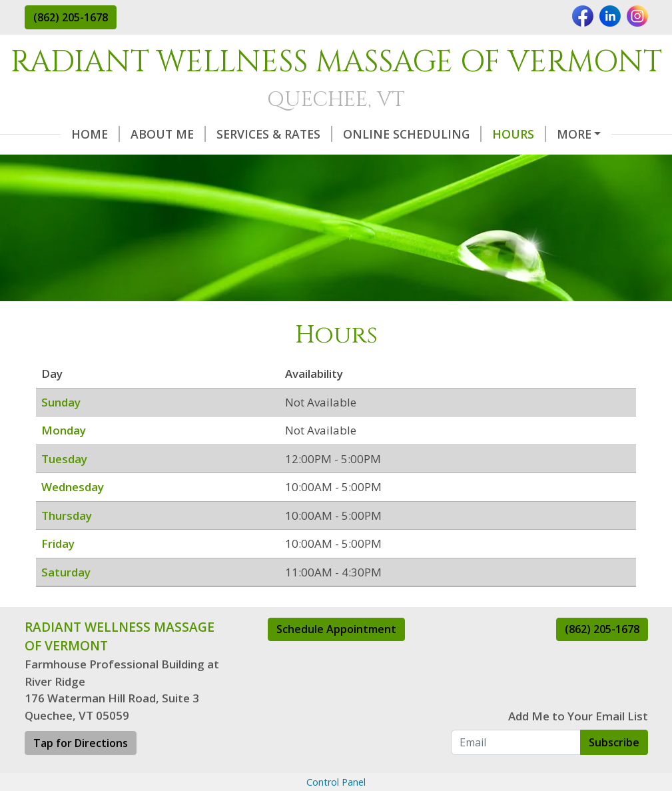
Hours (483, 134)
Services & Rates (238, 134)
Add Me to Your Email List (578, 744)
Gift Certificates (315, 162)
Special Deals (85, 162)
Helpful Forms (575, 134)
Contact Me (425, 162)
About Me (132, 134)
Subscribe (614, 770)
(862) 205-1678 (71, 17)
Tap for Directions (81, 772)
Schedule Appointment (336, 658)
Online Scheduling (376, 134)
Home (60, 134)
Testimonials (194, 162)
